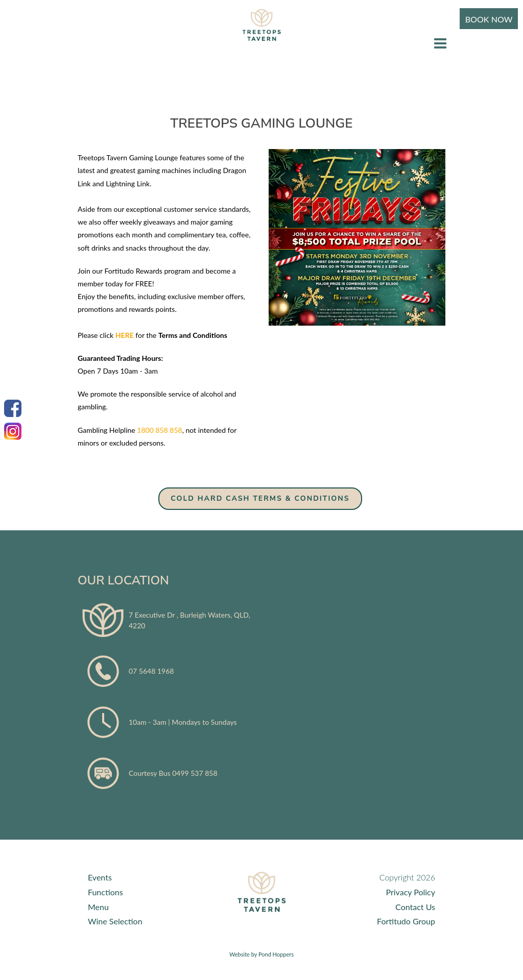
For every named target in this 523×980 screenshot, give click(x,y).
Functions (105, 892)
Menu (98, 907)
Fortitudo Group (406, 921)
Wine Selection (115, 921)
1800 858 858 (159, 430)
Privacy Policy (410, 892)
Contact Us (415, 907)
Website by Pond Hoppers (261, 954)
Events (100, 877)
